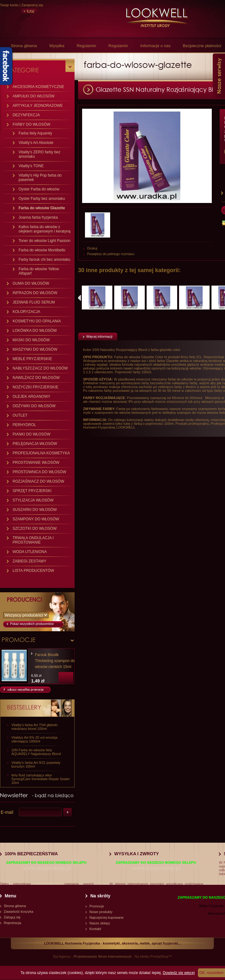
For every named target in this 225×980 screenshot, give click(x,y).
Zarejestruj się (32, 5)
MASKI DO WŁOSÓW (31, 340)
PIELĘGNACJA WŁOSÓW (35, 444)
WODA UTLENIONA (30, 552)
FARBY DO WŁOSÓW (31, 124)
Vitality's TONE (31, 166)
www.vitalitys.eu (48, 884)
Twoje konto (9, 5)
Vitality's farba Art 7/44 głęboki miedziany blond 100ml (34, 727)
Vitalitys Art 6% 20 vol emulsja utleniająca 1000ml (34, 739)
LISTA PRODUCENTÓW (33, 571)
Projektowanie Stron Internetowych (103, 956)
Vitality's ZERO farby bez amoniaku (39, 154)
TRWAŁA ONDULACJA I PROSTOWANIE (33, 540)
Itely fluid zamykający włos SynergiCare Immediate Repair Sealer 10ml (41, 779)
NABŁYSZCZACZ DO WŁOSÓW (40, 368)
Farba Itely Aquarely (35, 133)
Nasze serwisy (219, 76)
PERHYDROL (24, 425)
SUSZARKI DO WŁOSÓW (35, 510)
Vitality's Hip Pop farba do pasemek (40, 178)
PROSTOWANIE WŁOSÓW (36, 463)
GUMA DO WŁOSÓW (31, 283)
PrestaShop (159, 956)
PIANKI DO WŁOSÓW (31, 434)
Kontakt (95, 929)
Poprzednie (79, 298)
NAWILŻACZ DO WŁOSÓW (36, 378)
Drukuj (92, 248)
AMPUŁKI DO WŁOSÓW (34, 96)
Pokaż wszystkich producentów (32, 624)
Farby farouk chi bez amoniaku (44, 260)
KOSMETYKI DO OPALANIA (37, 321)
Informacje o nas (155, 46)
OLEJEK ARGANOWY (31, 397)
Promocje (97, 906)
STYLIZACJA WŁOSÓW (33, 500)
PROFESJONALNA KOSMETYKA (41, 453)
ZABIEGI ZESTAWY (29, 561)
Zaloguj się (12, 917)
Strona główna (24, 46)
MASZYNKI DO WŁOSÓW (35, 349)
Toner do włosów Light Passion (45, 241)
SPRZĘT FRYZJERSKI (32, 491)
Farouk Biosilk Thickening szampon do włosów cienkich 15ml (55, 661)
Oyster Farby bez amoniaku (42, 199)
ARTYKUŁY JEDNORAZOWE (38, 106)
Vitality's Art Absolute (36, 143)
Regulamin (86, 46)
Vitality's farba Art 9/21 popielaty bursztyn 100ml (36, 764)
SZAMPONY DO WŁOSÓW (36, 519)
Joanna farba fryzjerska (38, 217)
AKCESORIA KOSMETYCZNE (38, 87)
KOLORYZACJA (26, 312)
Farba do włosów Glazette (42, 208)
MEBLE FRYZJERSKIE (32, 359)
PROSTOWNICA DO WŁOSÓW (39, 472)
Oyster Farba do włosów (39, 189)
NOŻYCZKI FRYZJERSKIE (35, 387)
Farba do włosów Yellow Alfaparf (39, 271)
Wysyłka (57, 46)
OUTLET (20, 415)
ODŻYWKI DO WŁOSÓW (34, 406)
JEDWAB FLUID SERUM (34, 302)
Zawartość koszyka (19, 912)
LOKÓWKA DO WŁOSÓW (35, 331)
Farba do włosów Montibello (42, 250)
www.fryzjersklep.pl (47, 868)
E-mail (7, 812)
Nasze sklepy (100, 923)
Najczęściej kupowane (107, 917)
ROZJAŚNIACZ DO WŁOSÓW (38, 481)
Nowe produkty (101, 912)
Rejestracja (12, 923)
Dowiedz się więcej (179, 973)
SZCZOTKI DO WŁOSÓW (35, 528)
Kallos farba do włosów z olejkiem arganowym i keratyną (45, 229)
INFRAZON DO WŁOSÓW (35, 293)
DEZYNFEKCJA (26, 115)
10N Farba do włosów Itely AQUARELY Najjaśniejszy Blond (36, 752)
